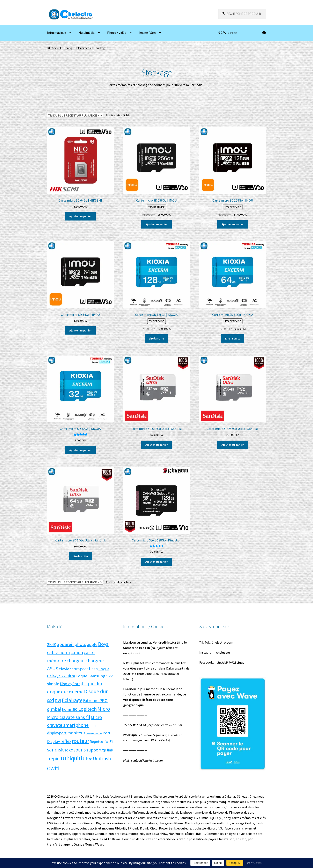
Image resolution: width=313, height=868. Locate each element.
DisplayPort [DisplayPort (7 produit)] (70, 684)
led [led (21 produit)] (75, 709)
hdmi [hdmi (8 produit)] (66, 709)
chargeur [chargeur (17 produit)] (76, 661)
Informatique (57, 33)
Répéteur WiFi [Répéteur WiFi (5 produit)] (101, 741)
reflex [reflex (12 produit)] (66, 741)
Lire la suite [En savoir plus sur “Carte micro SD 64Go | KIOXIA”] (233, 338)
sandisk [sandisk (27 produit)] (55, 750)
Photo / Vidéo (117, 33)
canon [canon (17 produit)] (77, 652)
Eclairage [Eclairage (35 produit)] (72, 700)
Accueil (56, 48)
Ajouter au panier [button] (80, 216)
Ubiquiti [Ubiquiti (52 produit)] (72, 758)
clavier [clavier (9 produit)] (65, 669)
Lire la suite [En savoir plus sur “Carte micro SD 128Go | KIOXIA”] (156, 338)
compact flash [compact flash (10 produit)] (85, 669)
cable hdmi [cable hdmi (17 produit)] (59, 652)
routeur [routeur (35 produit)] (81, 741)
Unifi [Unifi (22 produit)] (98, 759)
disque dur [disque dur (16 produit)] (92, 683)
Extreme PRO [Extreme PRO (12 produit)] (95, 701)
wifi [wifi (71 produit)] (55, 768)
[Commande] (75, 115)
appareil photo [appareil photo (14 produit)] (72, 644)
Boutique (70, 48)
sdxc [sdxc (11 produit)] (69, 750)
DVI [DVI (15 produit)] (58, 700)
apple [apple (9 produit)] (92, 644)
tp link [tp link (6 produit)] (108, 750)
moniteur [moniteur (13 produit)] (76, 733)
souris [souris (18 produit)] (80, 750)
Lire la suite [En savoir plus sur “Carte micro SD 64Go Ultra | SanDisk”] (80, 556)
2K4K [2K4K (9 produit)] (52, 644)
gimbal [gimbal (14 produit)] (54, 709)
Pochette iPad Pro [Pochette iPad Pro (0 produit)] (94, 734)
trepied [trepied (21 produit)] (55, 759)
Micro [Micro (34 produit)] (104, 709)
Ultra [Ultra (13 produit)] (88, 759)
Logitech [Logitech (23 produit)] (88, 709)
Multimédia (87, 33)
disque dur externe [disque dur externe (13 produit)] (65, 692)
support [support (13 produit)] (94, 750)
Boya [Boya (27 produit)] (103, 644)
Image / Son (147, 33)
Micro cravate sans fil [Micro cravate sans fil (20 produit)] (69, 717)
